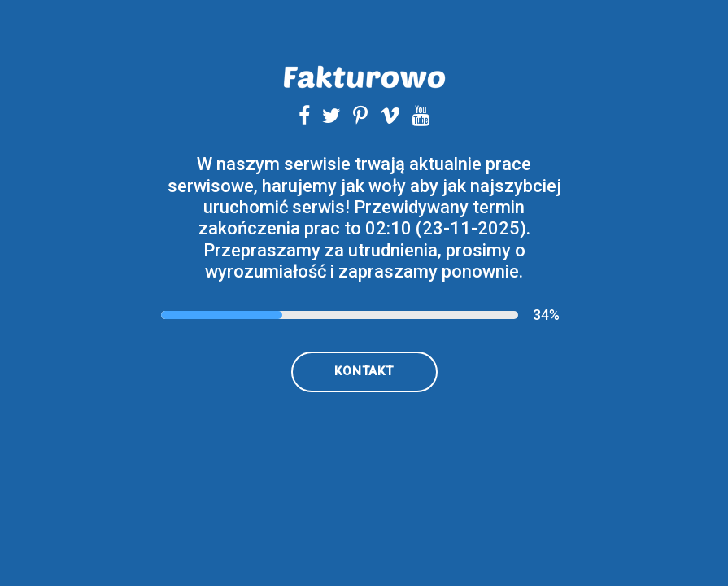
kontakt (364, 371)
